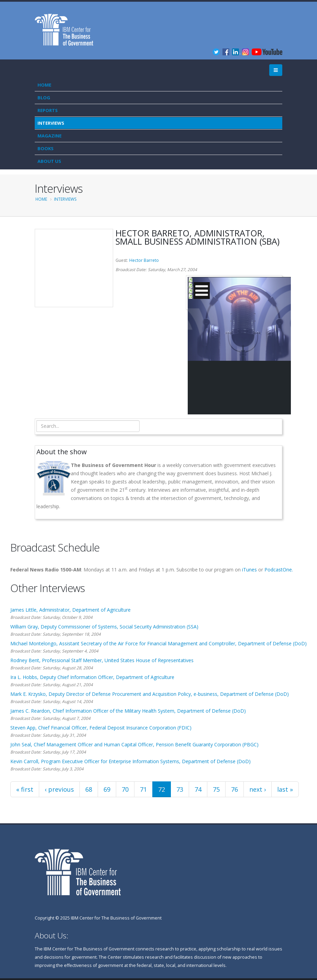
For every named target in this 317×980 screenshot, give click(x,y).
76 (234, 789)
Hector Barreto (144, 260)
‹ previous (59, 789)
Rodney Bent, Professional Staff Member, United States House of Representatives (102, 660)
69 (107, 789)
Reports (48, 110)
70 (125, 789)
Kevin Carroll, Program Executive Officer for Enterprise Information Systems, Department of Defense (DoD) (130, 761)
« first (25, 789)
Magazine (50, 136)
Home (44, 85)
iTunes (249, 570)
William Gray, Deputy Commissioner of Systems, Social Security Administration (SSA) (104, 627)
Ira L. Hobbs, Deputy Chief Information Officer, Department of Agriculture (92, 677)
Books (46, 148)
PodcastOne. (279, 570)
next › (258, 789)
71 (143, 789)
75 (216, 789)
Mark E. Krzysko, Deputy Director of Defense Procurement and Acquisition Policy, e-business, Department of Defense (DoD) (150, 694)
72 (162, 789)
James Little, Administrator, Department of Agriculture (70, 610)
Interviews (51, 123)
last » (285, 789)
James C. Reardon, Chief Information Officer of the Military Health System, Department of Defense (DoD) (128, 711)
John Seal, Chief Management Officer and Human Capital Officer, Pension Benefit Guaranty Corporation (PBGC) (134, 744)
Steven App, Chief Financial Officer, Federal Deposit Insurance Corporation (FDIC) (101, 728)
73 (180, 789)
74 (198, 789)
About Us (49, 161)
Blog (44, 98)
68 (89, 789)
